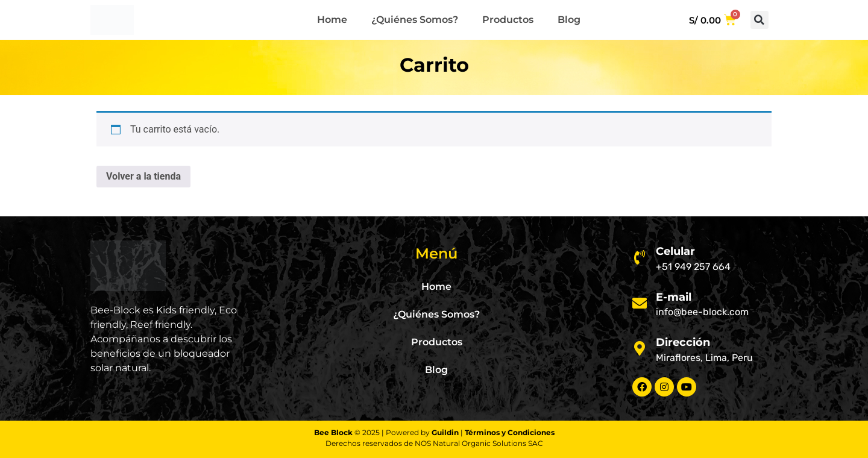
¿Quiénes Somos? (415, 20)
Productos (508, 20)
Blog (569, 20)
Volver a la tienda (143, 176)
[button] (759, 20)
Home (332, 20)
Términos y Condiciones (510, 432)
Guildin (445, 432)
